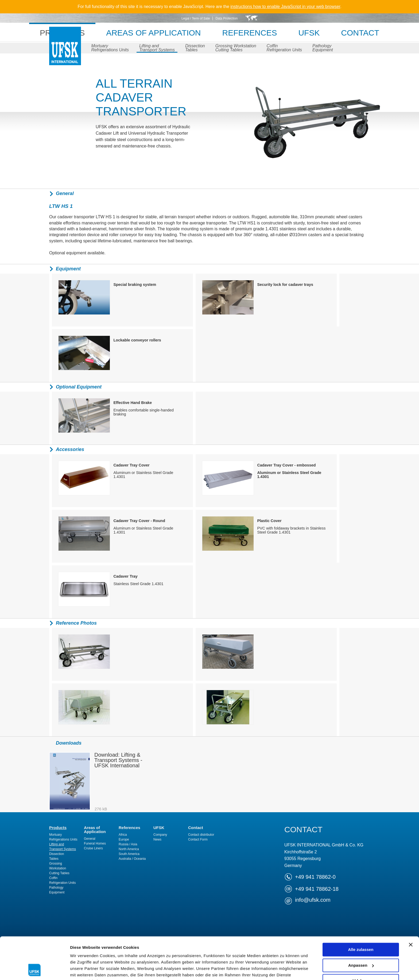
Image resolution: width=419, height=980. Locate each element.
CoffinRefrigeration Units (284, 48)
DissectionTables (195, 48)
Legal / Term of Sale (196, 18)
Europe (124, 839)
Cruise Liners (93, 848)
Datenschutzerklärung (135, 948)
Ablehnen (361, 941)
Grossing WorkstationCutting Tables (236, 48)
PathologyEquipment (323, 48)
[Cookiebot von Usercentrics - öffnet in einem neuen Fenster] (35, 970)
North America (129, 849)
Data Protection (226, 18)
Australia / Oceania (132, 859)
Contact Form (198, 839)
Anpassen (361, 926)
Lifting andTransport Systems (157, 48)
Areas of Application (154, 33)
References (250, 33)
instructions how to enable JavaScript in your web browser (285, 7)
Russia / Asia (128, 844)
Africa (123, 835)
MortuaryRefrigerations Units (110, 48)
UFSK (65, 51)
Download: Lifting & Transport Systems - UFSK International (118, 760)
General (90, 839)
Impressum (187, 948)
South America (129, 854)
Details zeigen (84, 969)
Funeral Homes (95, 843)
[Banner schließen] (411, 905)
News (157, 839)
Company (160, 835)
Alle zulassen (361, 910)
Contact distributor (201, 835)
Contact (360, 33)
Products (58, 828)
